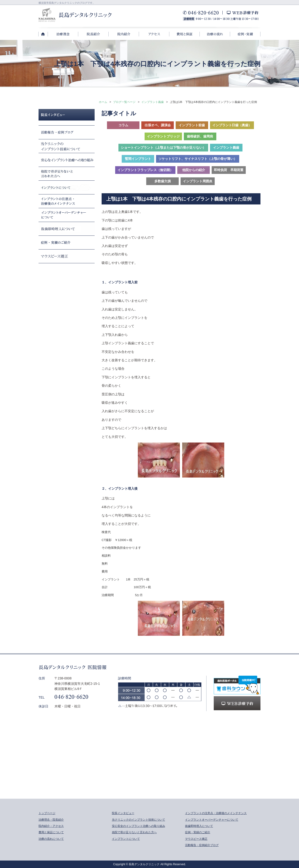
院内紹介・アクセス (51, 826)
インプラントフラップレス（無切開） (145, 170)
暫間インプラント (138, 159)
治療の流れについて (51, 839)
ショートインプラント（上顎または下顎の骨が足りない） (163, 148)
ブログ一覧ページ (124, 102)
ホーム (103, 102)
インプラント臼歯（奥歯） (232, 125)
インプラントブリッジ (163, 136)
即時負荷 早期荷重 (229, 170)
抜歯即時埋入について (199, 826)
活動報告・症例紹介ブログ (202, 845)
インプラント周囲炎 (198, 181)
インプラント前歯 (192, 125)
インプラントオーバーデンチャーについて (212, 820)
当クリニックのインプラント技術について (139, 820)
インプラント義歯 (153, 102)
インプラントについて (126, 839)
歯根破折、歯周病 (200, 136)
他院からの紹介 (194, 170)
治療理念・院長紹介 (51, 820)
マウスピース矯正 (196, 839)
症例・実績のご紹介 (198, 832)
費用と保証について (51, 832)
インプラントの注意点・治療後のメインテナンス (216, 813)
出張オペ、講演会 (158, 125)
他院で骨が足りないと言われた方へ (134, 832)
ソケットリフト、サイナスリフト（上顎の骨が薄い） (198, 159)
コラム (123, 125)
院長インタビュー (123, 813)
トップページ (47, 813)
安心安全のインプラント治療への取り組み (139, 826)
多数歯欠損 (163, 181)
